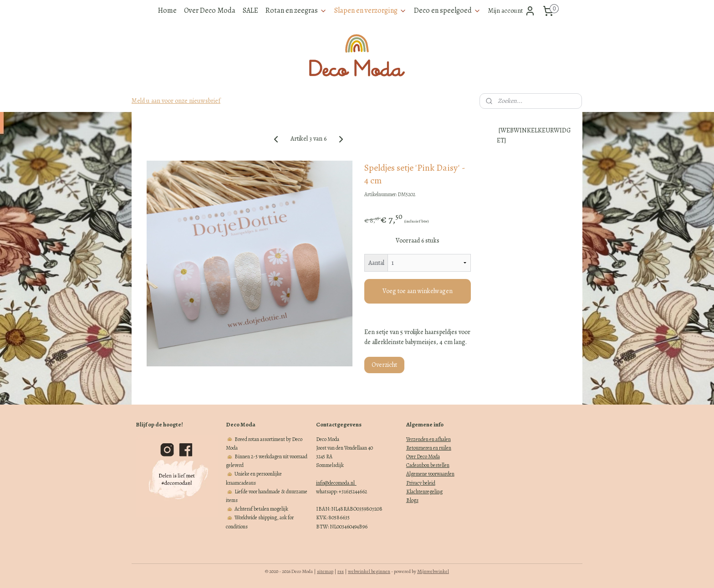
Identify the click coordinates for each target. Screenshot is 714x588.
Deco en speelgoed (447, 10)
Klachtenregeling (424, 492)
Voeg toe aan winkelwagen (418, 291)
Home (167, 10)
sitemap (325, 571)
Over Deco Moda (210, 10)
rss (341, 571)
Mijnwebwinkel (433, 571)
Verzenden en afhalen (428, 439)
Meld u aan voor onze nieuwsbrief (176, 101)
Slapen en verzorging (370, 10)
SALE (250, 10)
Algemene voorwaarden (430, 474)
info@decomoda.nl (336, 483)
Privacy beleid (421, 483)
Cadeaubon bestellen (428, 465)
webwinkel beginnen (369, 571)
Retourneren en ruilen (429, 448)
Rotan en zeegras (296, 10)
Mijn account (512, 11)
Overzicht (384, 365)
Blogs (412, 500)
